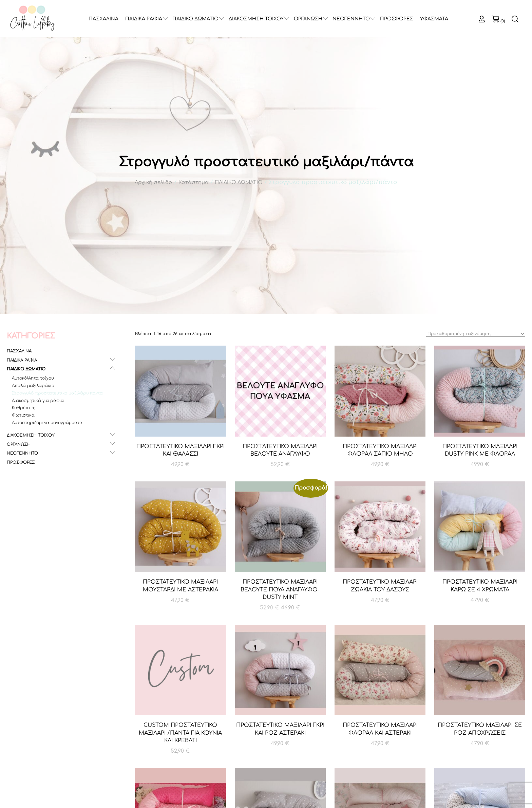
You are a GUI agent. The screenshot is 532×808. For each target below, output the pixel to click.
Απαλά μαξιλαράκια (33, 386)
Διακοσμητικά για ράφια (38, 401)
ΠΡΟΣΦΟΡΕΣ (397, 19)
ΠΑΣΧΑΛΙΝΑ (103, 19)
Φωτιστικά (23, 415)
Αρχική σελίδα (154, 182)
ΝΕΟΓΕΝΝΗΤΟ (351, 19)
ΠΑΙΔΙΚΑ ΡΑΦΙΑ (144, 19)
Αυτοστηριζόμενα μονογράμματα (47, 423)
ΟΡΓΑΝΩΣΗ (308, 19)
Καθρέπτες (24, 408)
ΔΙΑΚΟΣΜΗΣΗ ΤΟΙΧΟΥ (256, 19)
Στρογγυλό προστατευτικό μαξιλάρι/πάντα (57, 393)
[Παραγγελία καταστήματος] (476, 334)
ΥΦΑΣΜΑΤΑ (434, 19)
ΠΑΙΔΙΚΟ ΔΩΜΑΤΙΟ (195, 19)
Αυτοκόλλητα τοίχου (33, 378)
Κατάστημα (194, 182)
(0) (503, 21)
